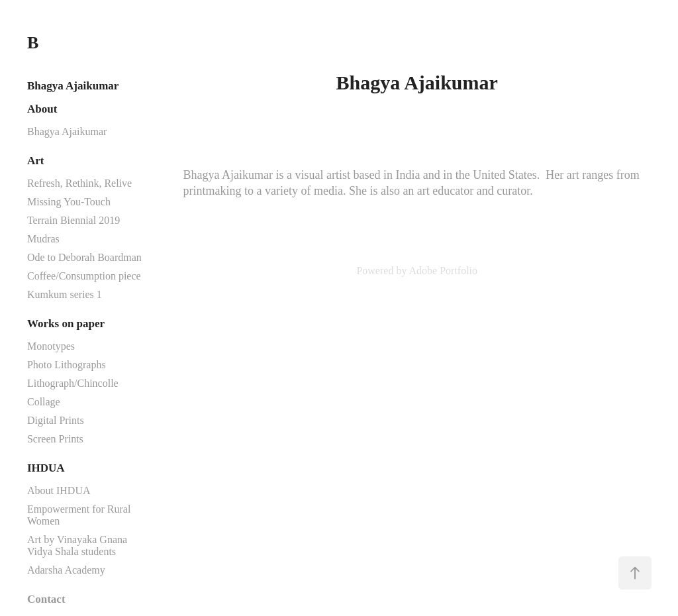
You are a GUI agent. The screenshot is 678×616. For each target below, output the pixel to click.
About (42, 109)
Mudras (43, 239)
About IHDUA (59, 490)
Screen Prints (55, 439)
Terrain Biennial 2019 (73, 220)
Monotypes (51, 346)
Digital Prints (56, 420)
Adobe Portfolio (444, 271)
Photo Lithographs (67, 365)
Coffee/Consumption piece (84, 276)
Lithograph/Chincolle (73, 383)
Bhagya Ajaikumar (73, 86)
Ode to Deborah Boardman (84, 257)
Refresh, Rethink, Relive (79, 183)
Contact (46, 599)
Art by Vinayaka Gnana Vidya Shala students (77, 545)
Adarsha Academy (66, 570)
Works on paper (66, 324)
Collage (44, 402)
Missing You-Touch (69, 202)
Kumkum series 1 (65, 294)
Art (35, 161)
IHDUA (46, 468)
